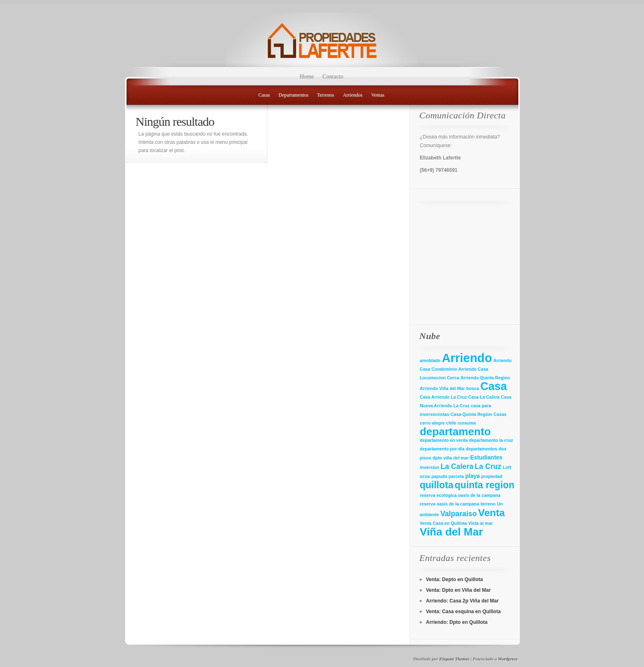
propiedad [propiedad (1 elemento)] (492, 476)
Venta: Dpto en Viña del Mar (458, 590)
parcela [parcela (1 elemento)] (456, 476)
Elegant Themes (454, 659)
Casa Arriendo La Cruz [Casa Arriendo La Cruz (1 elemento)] (443, 397)
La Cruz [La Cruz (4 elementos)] (488, 466)
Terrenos (326, 95)
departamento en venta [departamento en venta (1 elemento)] (444, 440)
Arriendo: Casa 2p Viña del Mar (462, 601)
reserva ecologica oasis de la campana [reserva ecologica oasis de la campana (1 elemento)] (460, 495)
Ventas (377, 95)
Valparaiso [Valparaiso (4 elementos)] (459, 514)
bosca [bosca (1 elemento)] (473, 388)
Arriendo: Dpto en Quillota (457, 622)
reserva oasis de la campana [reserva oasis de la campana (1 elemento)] (450, 504)
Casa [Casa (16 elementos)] (493, 386)
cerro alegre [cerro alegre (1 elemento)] (432, 423)
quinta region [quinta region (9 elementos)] (485, 485)
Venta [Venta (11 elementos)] (491, 513)
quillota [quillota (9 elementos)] (437, 485)
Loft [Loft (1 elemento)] (507, 467)
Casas (264, 95)
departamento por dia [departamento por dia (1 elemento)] (442, 449)
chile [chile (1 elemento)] (451, 423)
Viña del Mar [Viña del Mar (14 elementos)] (451, 532)
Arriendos (352, 95)
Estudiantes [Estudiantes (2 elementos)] (486, 457)
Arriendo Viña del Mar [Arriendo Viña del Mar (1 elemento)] (442, 388)
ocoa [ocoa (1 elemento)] (425, 476)
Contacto (333, 77)
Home (307, 77)
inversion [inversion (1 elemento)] (429, 467)
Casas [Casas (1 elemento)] (500, 414)
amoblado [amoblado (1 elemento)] (430, 360)
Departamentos (293, 95)
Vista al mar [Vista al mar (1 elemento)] (481, 523)
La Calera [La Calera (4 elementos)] (457, 466)
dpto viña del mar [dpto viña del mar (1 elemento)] (451, 458)
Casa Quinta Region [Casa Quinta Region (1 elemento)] (471, 414)
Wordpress (508, 659)
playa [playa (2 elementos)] (473, 476)
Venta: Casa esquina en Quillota (463, 612)
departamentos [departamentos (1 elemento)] (481, 449)
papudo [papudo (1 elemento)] (439, 476)
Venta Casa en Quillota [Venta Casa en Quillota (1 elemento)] (443, 523)
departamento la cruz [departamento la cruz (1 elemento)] (491, 440)
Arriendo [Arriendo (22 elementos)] (467, 358)
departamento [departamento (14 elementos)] (455, 432)
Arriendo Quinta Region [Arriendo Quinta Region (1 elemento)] (485, 378)
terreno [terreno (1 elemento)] (488, 504)
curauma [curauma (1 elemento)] (467, 423)
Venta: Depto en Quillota (454, 579)
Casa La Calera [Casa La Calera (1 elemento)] (484, 397)
